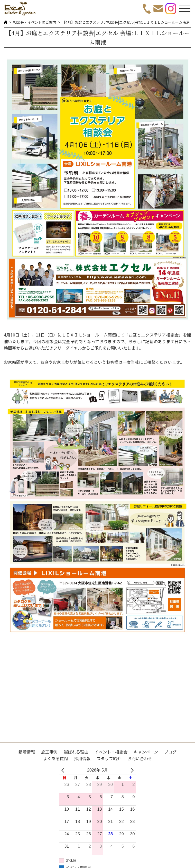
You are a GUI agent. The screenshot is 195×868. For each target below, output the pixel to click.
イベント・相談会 (111, 752)
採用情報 (82, 758)
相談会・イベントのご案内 (35, 22)
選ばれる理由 (76, 752)
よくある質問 (55, 758)
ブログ (170, 752)
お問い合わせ (140, 758)
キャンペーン (146, 752)
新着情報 (27, 752)
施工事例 (49, 752)
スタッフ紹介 (109, 758)
